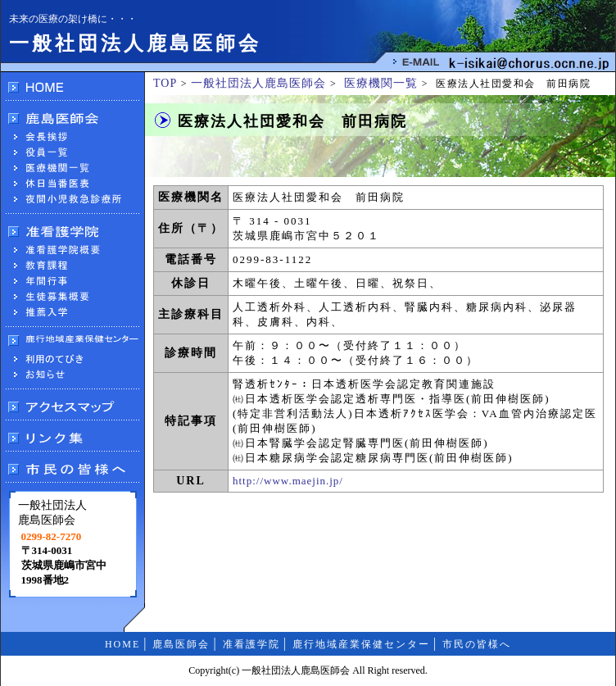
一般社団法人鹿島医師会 (258, 83)
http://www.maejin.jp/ (288, 481)
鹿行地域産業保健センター (361, 644)
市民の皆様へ (477, 644)
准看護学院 (251, 644)
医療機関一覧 (381, 83)
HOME (122, 644)
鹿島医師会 (181, 644)
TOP (165, 83)
